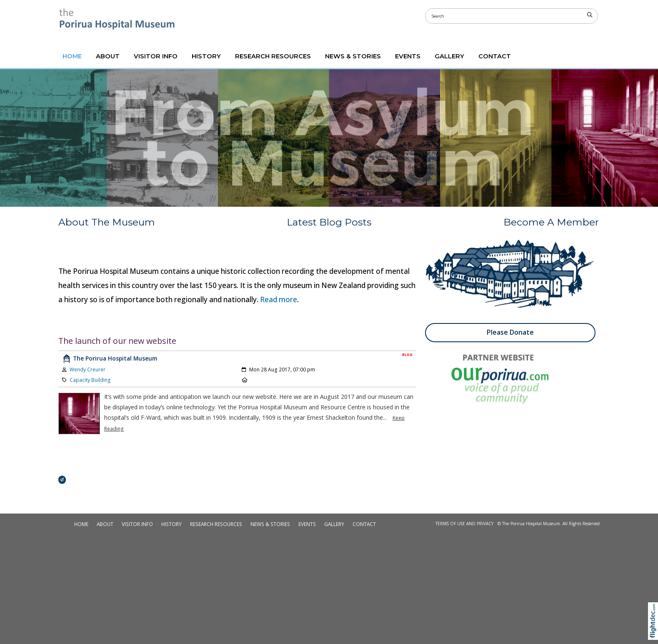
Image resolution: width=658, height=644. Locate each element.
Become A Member (551, 222)
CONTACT (495, 56)
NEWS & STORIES (353, 56)
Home (72, 56)
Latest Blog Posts (329, 222)
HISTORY (206, 56)
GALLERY (449, 56)
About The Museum (107, 222)
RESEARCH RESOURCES (273, 56)
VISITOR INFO (156, 56)
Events (408, 56)
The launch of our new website (117, 341)
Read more (279, 299)
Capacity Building (90, 380)
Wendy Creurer (88, 370)
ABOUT (108, 56)
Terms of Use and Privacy (464, 524)
